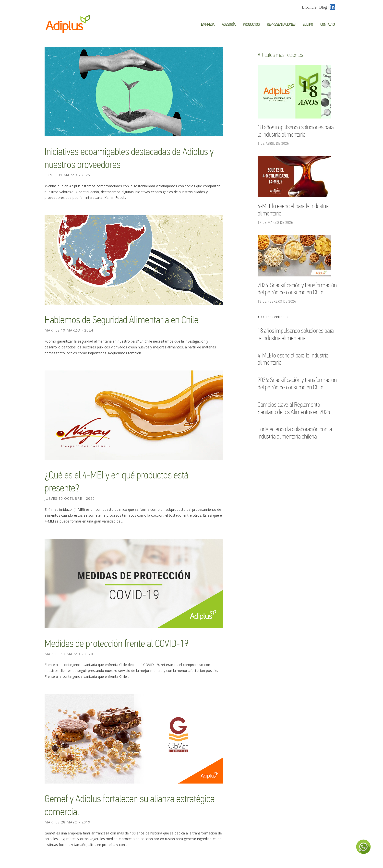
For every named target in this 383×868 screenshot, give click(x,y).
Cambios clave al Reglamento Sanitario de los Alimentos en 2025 (294, 408)
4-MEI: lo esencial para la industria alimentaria (293, 359)
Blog (323, 7)
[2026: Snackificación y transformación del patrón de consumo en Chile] (294, 257)
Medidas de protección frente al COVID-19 (116, 643)
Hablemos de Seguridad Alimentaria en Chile (121, 320)
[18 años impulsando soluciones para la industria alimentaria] (294, 93)
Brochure (309, 7)
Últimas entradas (275, 317)
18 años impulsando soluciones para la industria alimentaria (296, 131)
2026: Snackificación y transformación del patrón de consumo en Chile (297, 289)
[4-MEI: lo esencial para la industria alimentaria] (294, 178)
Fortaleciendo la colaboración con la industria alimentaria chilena (295, 433)
